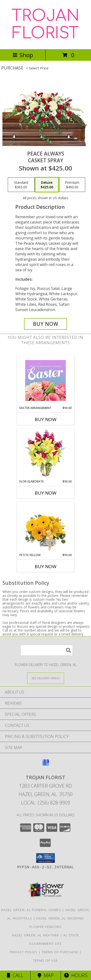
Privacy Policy (24, 952)
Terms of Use (46, 960)
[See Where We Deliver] (46, 678)
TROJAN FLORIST (45, 25)
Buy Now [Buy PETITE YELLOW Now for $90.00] (46, 566)
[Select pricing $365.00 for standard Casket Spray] (21, 185)
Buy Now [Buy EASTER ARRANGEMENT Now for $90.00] (46, 419)
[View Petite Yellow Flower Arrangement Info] (45, 527)
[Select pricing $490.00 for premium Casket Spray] (72, 185)
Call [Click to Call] (15, 975)
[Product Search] (47, 650)
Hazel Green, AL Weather (36, 935)
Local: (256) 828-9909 (46, 803)
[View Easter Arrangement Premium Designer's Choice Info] (45, 380)
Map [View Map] (46, 975)
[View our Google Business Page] (46, 765)
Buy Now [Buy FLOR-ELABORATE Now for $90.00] (46, 493)
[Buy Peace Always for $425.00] (46, 324)
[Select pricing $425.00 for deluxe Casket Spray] (47, 185)
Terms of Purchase (60, 952)
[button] (45, 858)
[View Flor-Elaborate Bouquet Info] (45, 454)
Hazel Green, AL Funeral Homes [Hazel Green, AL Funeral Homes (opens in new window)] (31, 910)
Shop (23, 55)
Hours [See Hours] (76, 975)
